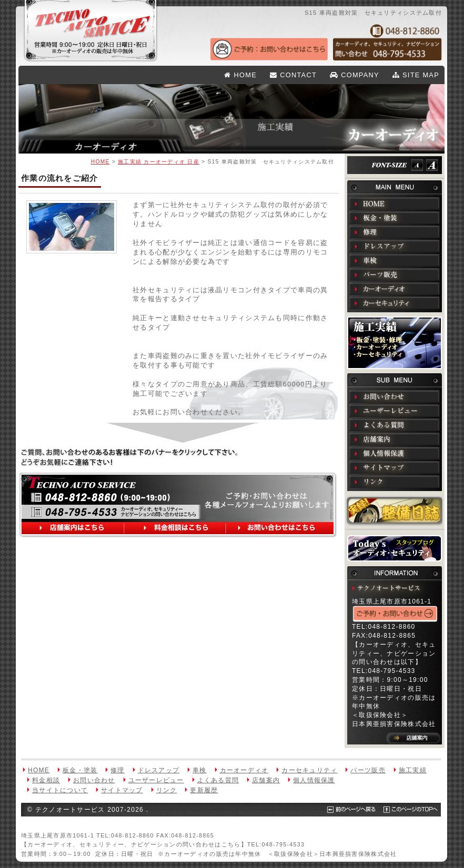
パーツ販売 (395, 274)
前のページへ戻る (348, 810)
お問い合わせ (395, 396)
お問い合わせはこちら (279, 529)
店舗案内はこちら (75, 529)
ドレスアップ (395, 246)
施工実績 (395, 343)
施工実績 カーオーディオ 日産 (159, 162)
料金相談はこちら (176, 529)
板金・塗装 (395, 218)
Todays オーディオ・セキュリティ (395, 548)
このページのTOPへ (404, 810)
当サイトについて (60, 790)
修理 (395, 232)
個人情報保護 (395, 453)
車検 (395, 260)
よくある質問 (395, 425)
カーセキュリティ (395, 303)
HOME (240, 75)
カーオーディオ (395, 289)
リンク (395, 482)
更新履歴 (204, 790)
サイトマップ (395, 467)
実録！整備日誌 (395, 510)
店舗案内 (395, 439)
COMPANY (355, 75)
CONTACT (293, 75)
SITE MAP (416, 75)
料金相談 (46, 780)
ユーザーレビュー (395, 411)
